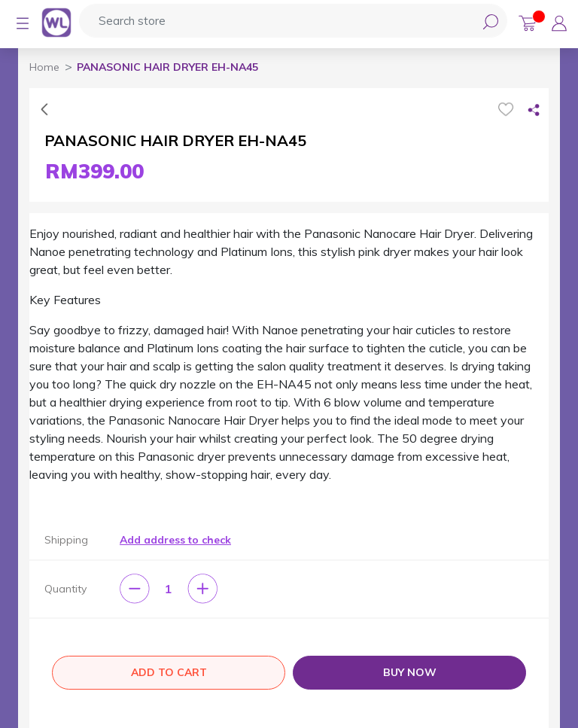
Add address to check (175, 540)
